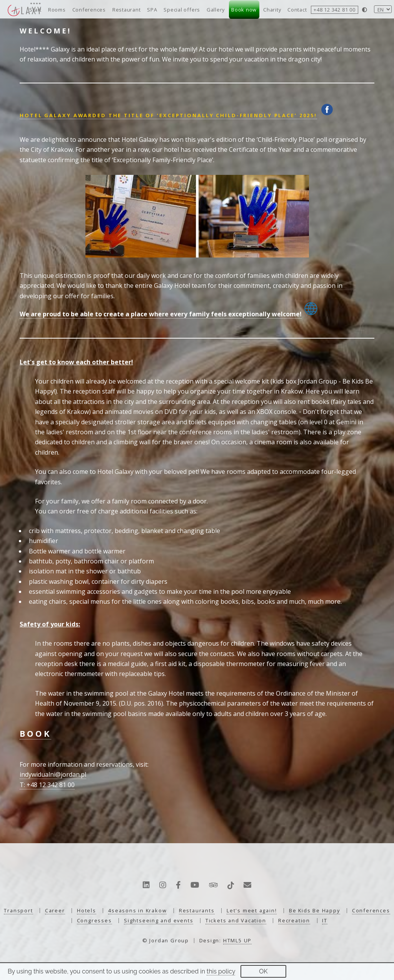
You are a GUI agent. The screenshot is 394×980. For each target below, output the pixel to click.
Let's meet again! (252, 910)
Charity (272, 10)
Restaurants (197, 910)
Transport (18, 910)
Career (55, 910)
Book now (244, 10)
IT (325, 920)
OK (263, 971)
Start (35, 10)
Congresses (94, 920)
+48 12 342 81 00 (334, 10)
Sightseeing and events (159, 920)
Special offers (182, 10)
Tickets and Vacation (236, 920)
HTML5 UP (237, 940)
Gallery (216, 10)
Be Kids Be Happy (315, 910)
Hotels (87, 910)
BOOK (35, 733)
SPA (152, 10)
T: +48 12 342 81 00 (47, 785)
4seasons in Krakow (137, 910)
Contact (297, 10)
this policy (221, 971)
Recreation (294, 920)
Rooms (57, 10)
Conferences (89, 10)
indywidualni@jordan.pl (53, 774)
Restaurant (127, 10)
